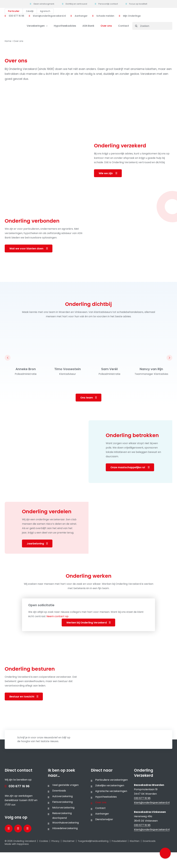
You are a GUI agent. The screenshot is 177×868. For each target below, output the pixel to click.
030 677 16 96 (19, 786)
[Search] (136, 26)
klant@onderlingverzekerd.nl (152, 803)
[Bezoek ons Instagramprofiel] (27, 828)
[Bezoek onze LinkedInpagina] (18, 828)
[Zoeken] (152, 26)
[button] (165, 853)
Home (8, 41)
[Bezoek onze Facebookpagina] (9, 828)
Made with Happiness (17, 844)
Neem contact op (57, 616)
